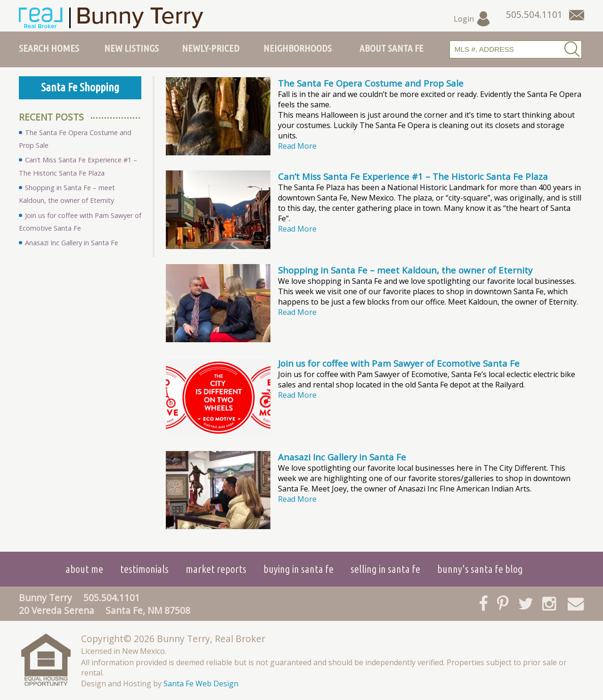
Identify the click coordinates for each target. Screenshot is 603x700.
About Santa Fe (391, 48)
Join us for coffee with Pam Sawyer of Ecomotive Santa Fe (399, 363)
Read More (297, 146)
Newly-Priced (211, 48)
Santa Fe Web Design (201, 684)
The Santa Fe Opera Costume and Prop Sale (371, 83)
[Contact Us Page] (577, 15)
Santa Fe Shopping (80, 87)
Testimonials (144, 569)
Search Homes (49, 48)
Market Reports (216, 569)
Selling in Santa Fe (385, 569)
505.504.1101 (112, 598)
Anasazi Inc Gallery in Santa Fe (342, 457)
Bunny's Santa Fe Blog (480, 569)
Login (472, 19)
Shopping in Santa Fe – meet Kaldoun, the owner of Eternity (405, 270)
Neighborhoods (297, 48)
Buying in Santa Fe (298, 569)
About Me (84, 569)
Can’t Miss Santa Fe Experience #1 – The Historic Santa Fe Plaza (413, 176)
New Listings (131, 48)
